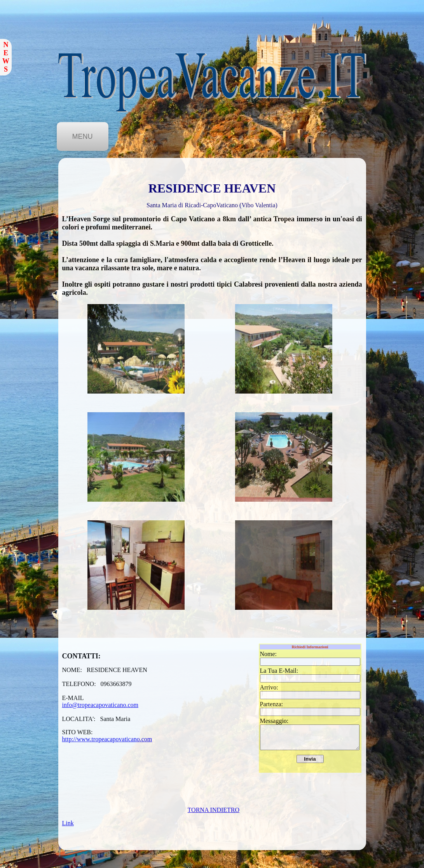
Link (68, 823)
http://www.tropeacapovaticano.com (107, 739)
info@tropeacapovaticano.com (100, 705)
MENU (83, 136)
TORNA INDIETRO (214, 810)
